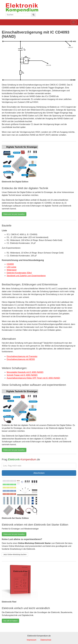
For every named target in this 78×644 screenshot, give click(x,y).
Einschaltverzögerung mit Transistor (22, 356)
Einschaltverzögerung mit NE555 (21, 359)
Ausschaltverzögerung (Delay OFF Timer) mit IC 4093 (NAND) (33, 378)
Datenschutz (46, 640)
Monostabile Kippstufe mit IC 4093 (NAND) (25, 372)
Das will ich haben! (10, 621)
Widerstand (12, 270)
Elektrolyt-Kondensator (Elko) (19, 273)
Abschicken (39, 473)
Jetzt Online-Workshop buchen (15, 554)
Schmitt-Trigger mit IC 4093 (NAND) (22, 375)
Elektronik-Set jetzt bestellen (14, 214)
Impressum (32, 640)
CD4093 (10, 264)
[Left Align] (33, 15)
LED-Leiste (11, 267)
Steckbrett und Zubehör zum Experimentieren (26, 276)
